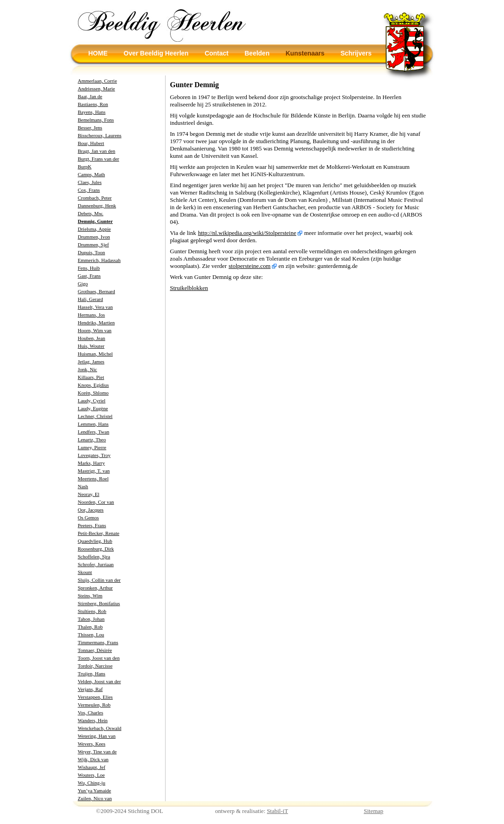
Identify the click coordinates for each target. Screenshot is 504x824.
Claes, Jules (90, 182)
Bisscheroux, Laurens (100, 135)
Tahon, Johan (91, 619)
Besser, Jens (90, 128)
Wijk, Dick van (93, 759)
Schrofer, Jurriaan (96, 564)
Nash (83, 486)
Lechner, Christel (95, 416)
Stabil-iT (277, 811)
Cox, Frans (89, 190)
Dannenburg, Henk (97, 206)
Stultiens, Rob (92, 611)
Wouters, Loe (91, 775)
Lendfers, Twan (94, 432)
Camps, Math (91, 174)
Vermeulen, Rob (94, 705)
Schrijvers (356, 53)
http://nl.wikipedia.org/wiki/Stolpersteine (247, 233)
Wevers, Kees (92, 744)
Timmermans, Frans (98, 642)
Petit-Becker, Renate (99, 533)
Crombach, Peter (95, 198)
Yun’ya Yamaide (95, 791)
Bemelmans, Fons (96, 120)
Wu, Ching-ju (92, 783)
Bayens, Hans (92, 112)
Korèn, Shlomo (93, 393)
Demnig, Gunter (95, 221)
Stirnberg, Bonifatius (99, 603)
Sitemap (374, 811)
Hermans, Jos (91, 315)
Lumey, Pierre (92, 447)
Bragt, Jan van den (97, 151)
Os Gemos (89, 518)
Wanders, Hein (93, 720)
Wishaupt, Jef (92, 767)
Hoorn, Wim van (95, 330)
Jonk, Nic (88, 369)
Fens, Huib (89, 268)
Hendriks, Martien (97, 323)
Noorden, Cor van (96, 502)
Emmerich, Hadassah (99, 260)
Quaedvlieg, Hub (95, 541)
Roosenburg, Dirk (96, 549)
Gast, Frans (89, 276)
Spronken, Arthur (95, 588)
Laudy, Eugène (93, 408)
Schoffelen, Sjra (94, 557)
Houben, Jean (92, 338)
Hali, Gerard (91, 299)
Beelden (257, 53)
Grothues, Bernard (97, 291)
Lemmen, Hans (93, 424)
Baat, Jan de (90, 96)
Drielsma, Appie (94, 229)
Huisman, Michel (95, 354)
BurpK (85, 167)
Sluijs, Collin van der (100, 580)
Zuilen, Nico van (95, 798)
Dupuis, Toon (92, 252)
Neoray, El (89, 494)
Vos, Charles (91, 713)
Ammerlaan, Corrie (98, 81)
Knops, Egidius (94, 385)
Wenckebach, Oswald (100, 728)
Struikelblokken (189, 288)
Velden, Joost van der (100, 681)
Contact (216, 53)
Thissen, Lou (91, 635)
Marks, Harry (91, 463)
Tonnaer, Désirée (95, 650)
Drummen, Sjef (94, 245)
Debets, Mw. (91, 213)
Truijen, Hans (92, 674)
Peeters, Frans (92, 525)
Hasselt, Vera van (95, 307)
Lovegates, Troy (94, 455)
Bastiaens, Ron (93, 104)
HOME (98, 53)
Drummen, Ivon (94, 237)
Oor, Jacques (91, 510)
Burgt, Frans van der (99, 159)
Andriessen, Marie (97, 89)
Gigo (83, 284)
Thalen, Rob (90, 627)
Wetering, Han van (97, 736)
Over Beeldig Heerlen (156, 53)
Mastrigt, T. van (94, 471)
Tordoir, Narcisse (95, 666)
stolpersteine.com (250, 266)
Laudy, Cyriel (92, 401)
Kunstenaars (305, 53)
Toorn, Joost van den (99, 658)
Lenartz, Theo (92, 440)
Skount (85, 572)
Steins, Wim (90, 596)
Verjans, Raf (90, 689)
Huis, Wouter (91, 346)
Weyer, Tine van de (97, 752)
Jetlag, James (91, 362)
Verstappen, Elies (95, 697)
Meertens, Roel (93, 479)
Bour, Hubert (91, 143)
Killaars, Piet (91, 377)
